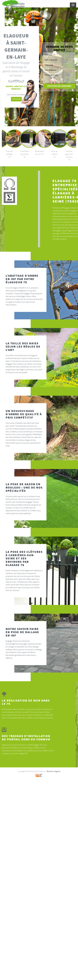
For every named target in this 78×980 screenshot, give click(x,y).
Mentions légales (54, 771)
